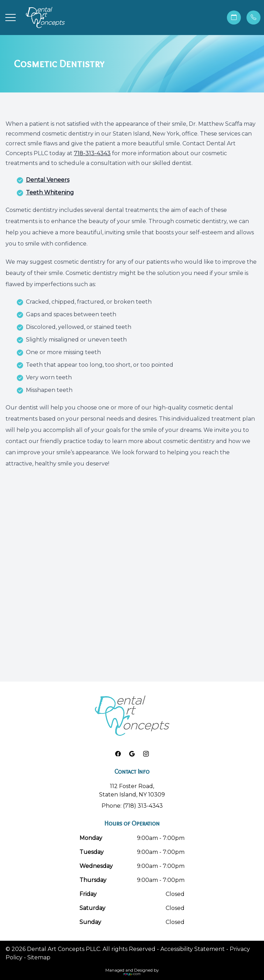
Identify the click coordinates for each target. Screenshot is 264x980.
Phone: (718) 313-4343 (132, 806)
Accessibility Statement (193, 949)
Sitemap (39, 957)
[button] (11, 18)
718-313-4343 (92, 153)
